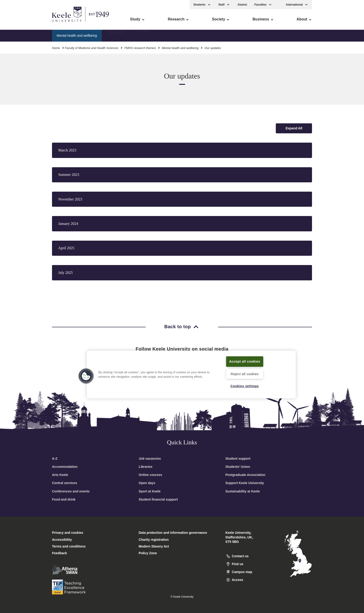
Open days (147, 483)
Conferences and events (71, 491)
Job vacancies (150, 459)
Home (56, 48)
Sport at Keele (149, 491)
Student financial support (158, 499)
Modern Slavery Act (154, 546)
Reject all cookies (245, 374)
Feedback (60, 553)
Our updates (116, 35)
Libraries (145, 467)
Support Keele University (245, 483)
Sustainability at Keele (243, 491)
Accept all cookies (245, 361)
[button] (279, 4)
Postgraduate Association (245, 475)
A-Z (55, 459)
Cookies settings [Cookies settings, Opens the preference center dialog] (245, 386)
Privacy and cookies (68, 533)
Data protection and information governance (173, 533)
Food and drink (64, 499)
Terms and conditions (69, 546)
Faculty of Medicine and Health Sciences (92, 48)
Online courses (150, 475)
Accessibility (17, 23)
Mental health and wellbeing (180, 48)
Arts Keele (60, 475)
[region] (191, 374)
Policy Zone (148, 553)
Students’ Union (238, 467)
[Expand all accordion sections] (294, 128)
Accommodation (65, 467)
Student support (238, 459)
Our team (141, 35)
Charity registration (154, 540)
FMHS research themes (140, 48)
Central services (65, 483)
